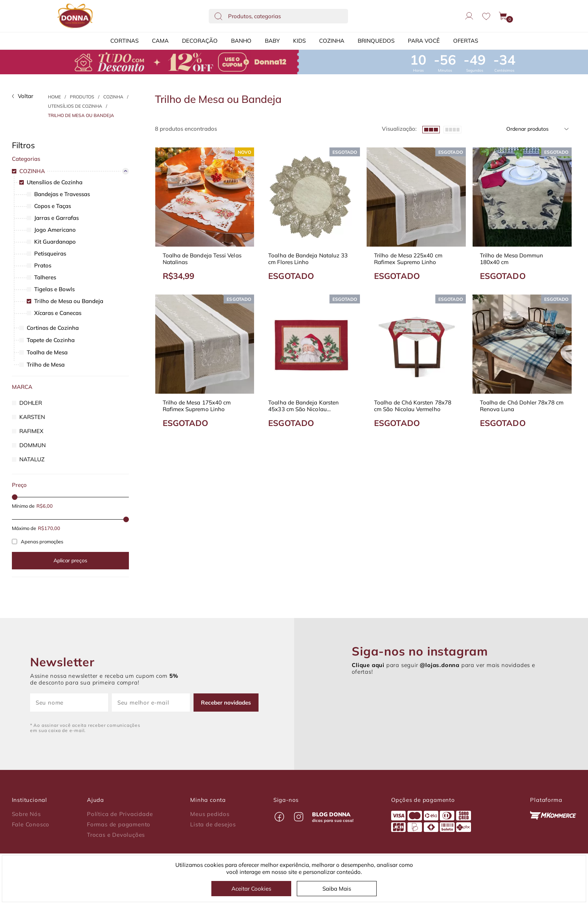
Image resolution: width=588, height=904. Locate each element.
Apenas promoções (38, 542)
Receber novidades (226, 703)
